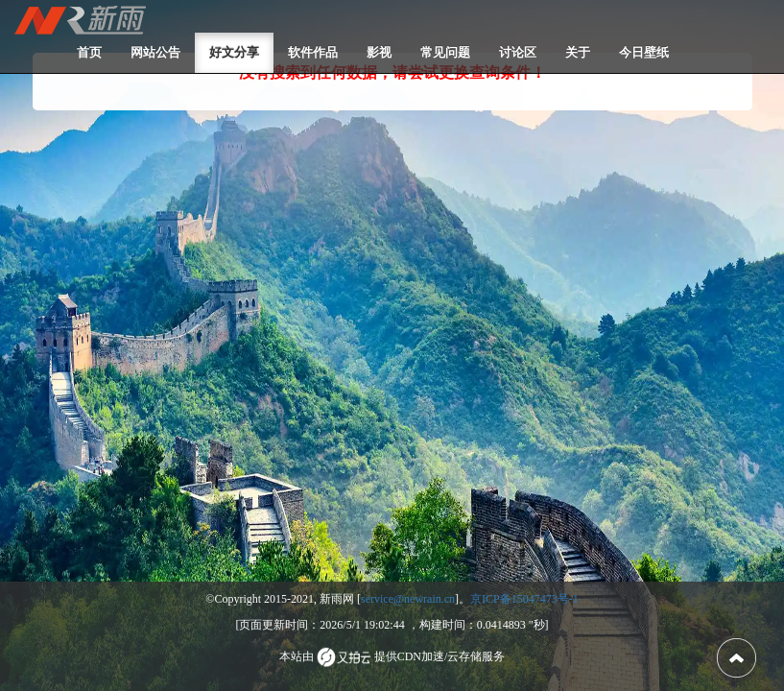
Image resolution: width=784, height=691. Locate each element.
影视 (379, 52)
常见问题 (445, 52)
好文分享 (234, 52)
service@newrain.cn (408, 599)
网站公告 (155, 52)
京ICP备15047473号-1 (524, 599)
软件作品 (313, 52)
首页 (89, 52)
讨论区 (518, 52)
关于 (578, 52)
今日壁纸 (644, 52)
